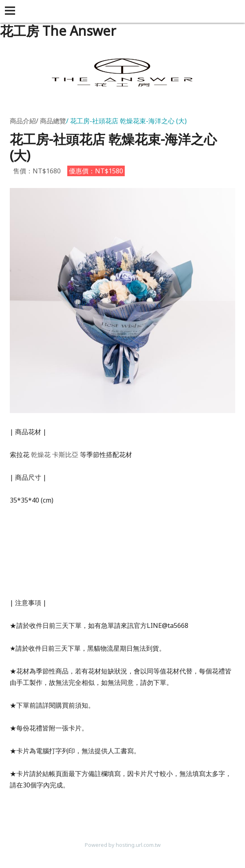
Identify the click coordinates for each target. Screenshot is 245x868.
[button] (11, 11)
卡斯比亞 (65, 455)
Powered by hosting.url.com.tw (123, 845)
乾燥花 (41, 455)
